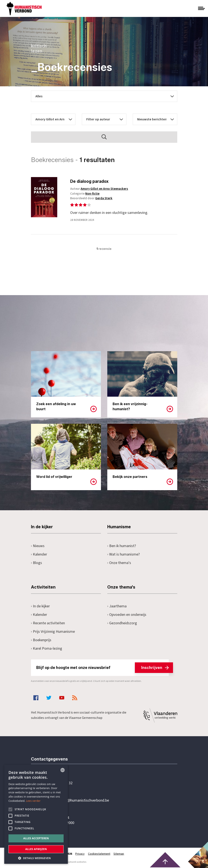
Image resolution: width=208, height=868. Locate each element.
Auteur (100, 189)
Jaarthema (117, 606)
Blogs (37, 563)
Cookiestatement (99, 854)
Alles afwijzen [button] (36, 849)
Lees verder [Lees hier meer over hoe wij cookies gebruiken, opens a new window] (33, 801)
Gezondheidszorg (122, 623)
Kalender (39, 554)
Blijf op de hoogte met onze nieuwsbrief (103, 668)
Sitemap (119, 854)
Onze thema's (119, 563)
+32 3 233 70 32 (60, 783)
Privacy (80, 854)
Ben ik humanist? (122, 546)
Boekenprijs (41, 640)
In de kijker (40, 606)
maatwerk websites (76, 862)
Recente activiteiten (48, 623)
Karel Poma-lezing (47, 649)
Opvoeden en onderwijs (127, 615)
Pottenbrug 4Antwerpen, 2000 (61, 820)
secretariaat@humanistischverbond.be (78, 801)
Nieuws (38, 546)
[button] (36, 858)
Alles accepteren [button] (36, 838)
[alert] (36, 814)
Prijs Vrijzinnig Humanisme (53, 632)
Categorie (86, 194)
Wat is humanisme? (124, 554)
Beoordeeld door (92, 198)
